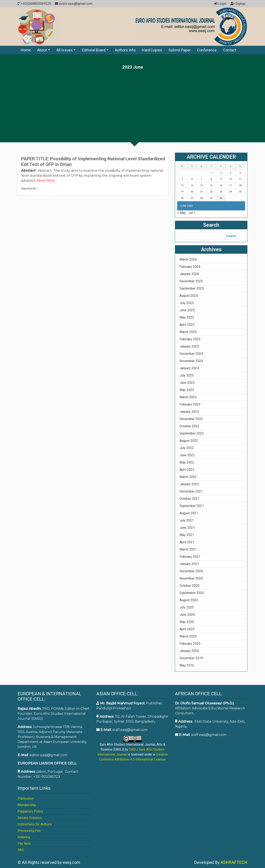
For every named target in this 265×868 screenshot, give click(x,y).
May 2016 (187, 665)
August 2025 (189, 296)
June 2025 (187, 310)
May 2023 (187, 390)
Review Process (30, 818)
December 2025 (191, 281)
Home (26, 50)
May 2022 (187, 462)
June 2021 (187, 528)
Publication (26, 799)
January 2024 (189, 368)
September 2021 (192, 506)
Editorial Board (94, 50)
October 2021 (189, 499)
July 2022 (187, 448)
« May (182, 213)
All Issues (65, 50)
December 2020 (191, 571)
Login (220, 4)
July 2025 (187, 303)
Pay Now (24, 843)
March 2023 (188, 397)
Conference (207, 50)
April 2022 (187, 470)
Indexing (24, 837)
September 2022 (192, 433)
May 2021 (187, 535)
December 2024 (191, 354)
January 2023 (189, 412)
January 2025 (189, 346)
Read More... (46, 180)
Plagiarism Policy (30, 811)
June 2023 (187, 383)
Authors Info (125, 50)
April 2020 (187, 629)
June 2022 (187, 455)
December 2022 (191, 419)
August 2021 (189, 513)
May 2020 (187, 622)
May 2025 (187, 317)
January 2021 (189, 564)
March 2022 (188, 477)
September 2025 (192, 288)
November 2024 (191, 361)
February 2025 (190, 339)
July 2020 (187, 607)
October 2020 (189, 586)
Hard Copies (152, 50)
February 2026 (190, 267)
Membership (27, 805)
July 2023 (187, 375)
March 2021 (188, 549)
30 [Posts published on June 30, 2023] (221, 198)
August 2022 (189, 441)
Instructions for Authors (35, 824)
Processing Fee (29, 831)
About (42, 50)
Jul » (192, 213)
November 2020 (191, 578)
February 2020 (190, 644)
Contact (230, 50)
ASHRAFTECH (234, 862)
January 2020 (189, 651)
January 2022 (189, 484)
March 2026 (188, 259)
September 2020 (192, 593)
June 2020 (187, 615)
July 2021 (187, 520)
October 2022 (189, 426)
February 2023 (190, 404)
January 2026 (189, 274)
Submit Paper (180, 50)
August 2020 (189, 600)
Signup (238, 4)
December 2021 (191, 491)
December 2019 (191, 658)
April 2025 (187, 325)
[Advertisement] (132, 101)
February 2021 (190, 557)
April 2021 (187, 542)
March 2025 (188, 332)
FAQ (21, 850)
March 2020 (188, 636)
